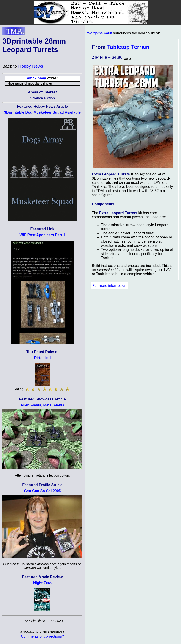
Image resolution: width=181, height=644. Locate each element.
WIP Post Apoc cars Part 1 (42, 235)
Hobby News (31, 66)
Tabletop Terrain (128, 47)
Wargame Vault (99, 33)
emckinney (37, 78)
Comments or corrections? (42, 636)
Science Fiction (43, 98)
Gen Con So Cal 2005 (43, 491)
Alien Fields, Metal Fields (42, 405)
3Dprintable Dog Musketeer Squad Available (42, 112)
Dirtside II (43, 358)
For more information (109, 286)
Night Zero (42, 583)
